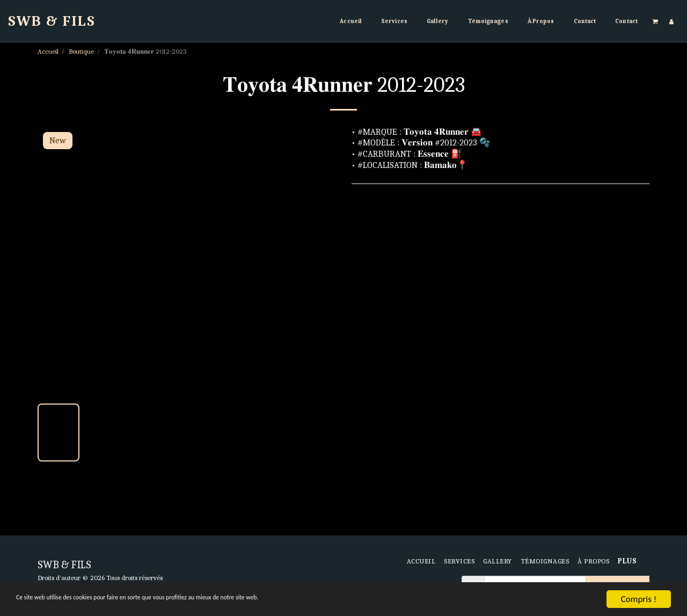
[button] (655, 21)
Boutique (81, 51)
